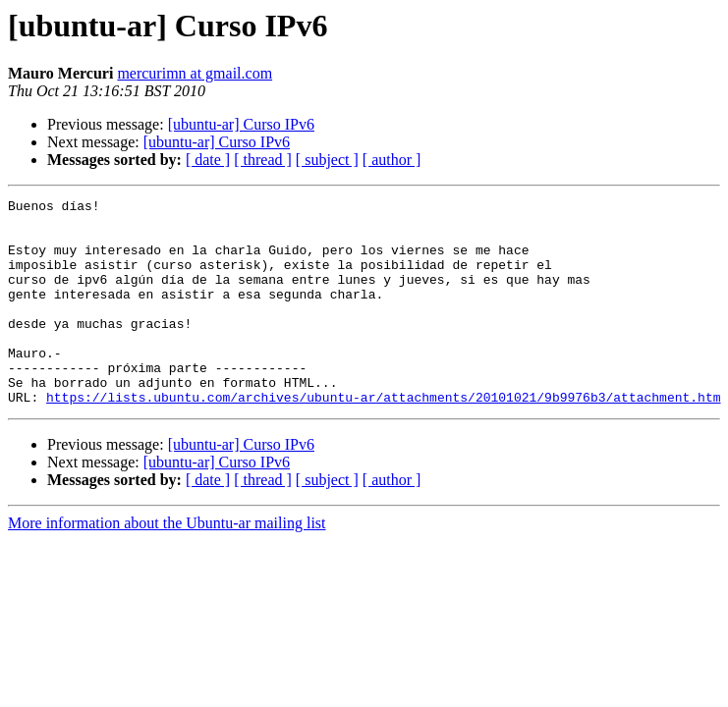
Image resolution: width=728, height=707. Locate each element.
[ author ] (392, 160)
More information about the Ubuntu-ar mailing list (167, 564)
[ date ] (208, 160)
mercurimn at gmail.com (195, 73)
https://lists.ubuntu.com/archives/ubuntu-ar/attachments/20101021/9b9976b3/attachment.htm (383, 438)
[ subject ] (327, 160)
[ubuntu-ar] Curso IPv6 (241, 124)
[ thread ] (263, 160)
